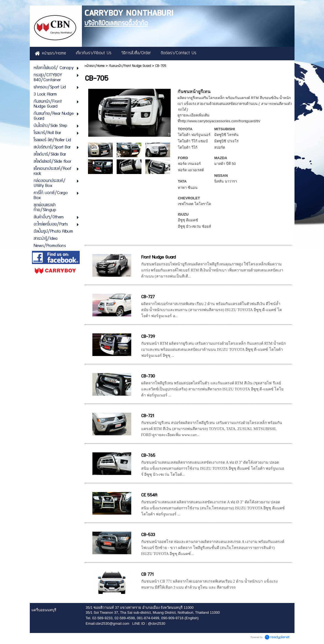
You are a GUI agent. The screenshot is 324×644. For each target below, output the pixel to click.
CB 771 (147, 574)
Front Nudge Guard (158, 257)
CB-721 (148, 416)
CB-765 (148, 456)
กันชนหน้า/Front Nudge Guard (130, 66)
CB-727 (148, 297)
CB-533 (148, 535)
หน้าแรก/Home (95, 66)
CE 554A (149, 495)
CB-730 (148, 376)
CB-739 (148, 337)
